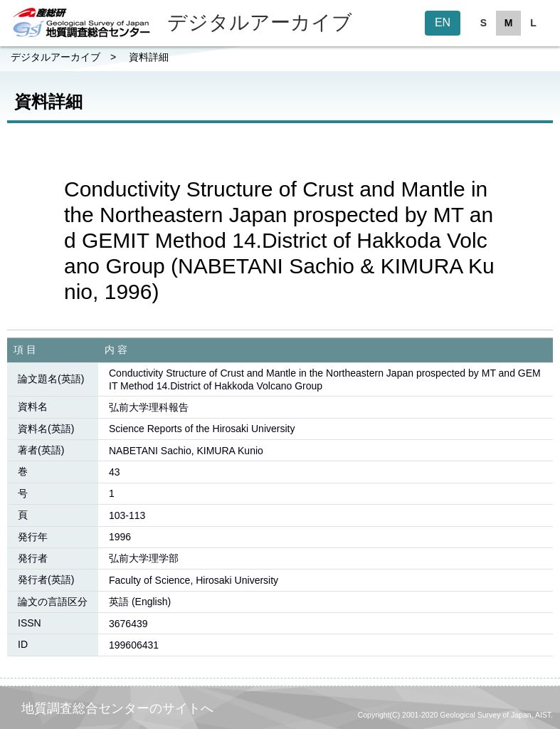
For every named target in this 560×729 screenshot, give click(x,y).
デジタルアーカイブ (56, 57)
